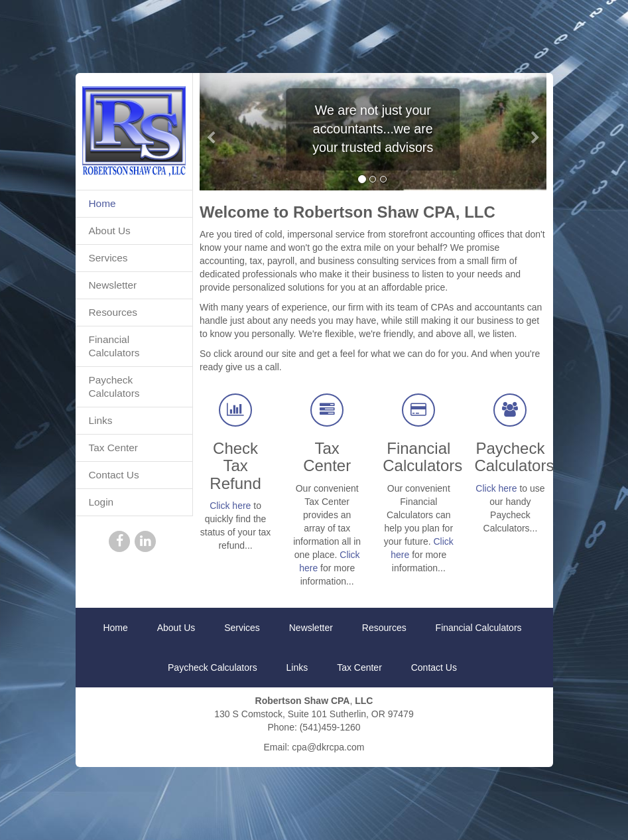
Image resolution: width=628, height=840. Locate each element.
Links (101, 420)
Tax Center (113, 448)
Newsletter (113, 285)
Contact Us (114, 475)
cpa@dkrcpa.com (328, 747)
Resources (113, 312)
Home (102, 203)
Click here (230, 506)
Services (108, 258)
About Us (110, 231)
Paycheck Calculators (114, 386)
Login (101, 502)
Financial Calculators (114, 346)
